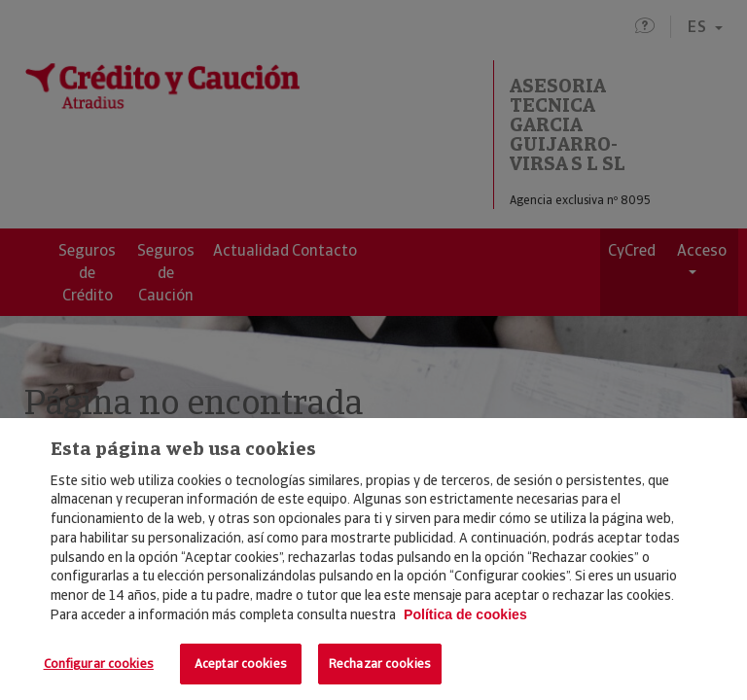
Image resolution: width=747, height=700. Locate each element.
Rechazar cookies (380, 664)
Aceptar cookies (241, 664)
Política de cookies (465, 614)
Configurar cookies (99, 664)
